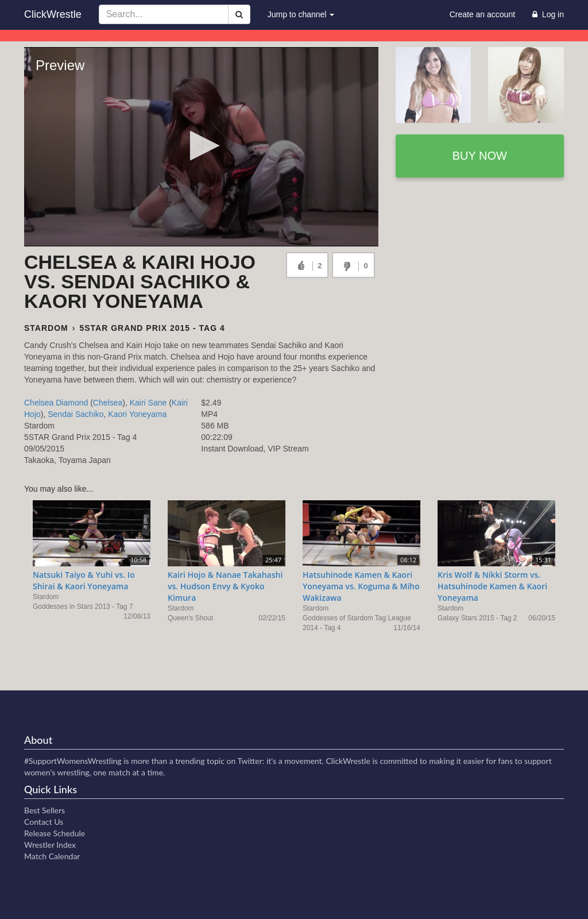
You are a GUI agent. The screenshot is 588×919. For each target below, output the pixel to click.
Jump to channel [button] (301, 14)
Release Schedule (55, 833)
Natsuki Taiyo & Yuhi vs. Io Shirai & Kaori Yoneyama (84, 580)
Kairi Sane (148, 403)
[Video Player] (201, 147)
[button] (201, 146)
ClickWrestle (53, 14)
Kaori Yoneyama (137, 414)
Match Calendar (52, 856)
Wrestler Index (50, 845)
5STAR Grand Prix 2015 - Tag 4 (152, 328)
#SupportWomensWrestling (73, 761)
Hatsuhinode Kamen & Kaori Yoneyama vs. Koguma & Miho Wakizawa (361, 586)
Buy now (480, 156)
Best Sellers (45, 810)
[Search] (239, 14)
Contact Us (44, 822)
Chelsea (108, 403)
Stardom (46, 328)
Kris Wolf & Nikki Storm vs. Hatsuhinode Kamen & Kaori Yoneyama (492, 586)
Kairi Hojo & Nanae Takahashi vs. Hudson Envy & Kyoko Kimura (225, 586)
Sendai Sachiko (76, 414)
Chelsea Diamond (56, 403)
